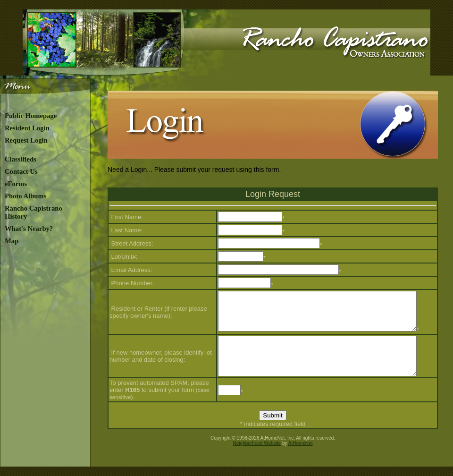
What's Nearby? (29, 229)
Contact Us (21, 171)
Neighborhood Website (257, 443)
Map (12, 241)
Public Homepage (31, 116)
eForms (16, 184)
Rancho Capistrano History (34, 212)
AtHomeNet (301, 443)
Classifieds (21, 159)
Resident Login (27, 128)
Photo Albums (25, 196)
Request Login (26, 140)
